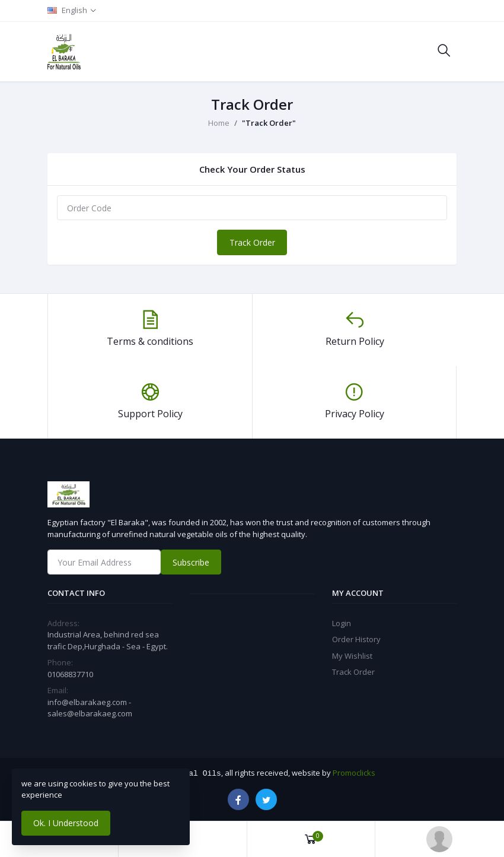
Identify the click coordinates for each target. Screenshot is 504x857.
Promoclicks (354, 773)
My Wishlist (352, 656)
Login (342, 623)
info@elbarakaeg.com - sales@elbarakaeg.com (90, 708)
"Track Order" (269, 123)
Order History (356, 639)
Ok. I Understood (66, 823)
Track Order (252, 242)
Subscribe (191, 562)
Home (219, 123)
